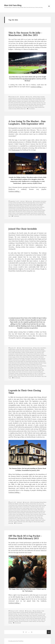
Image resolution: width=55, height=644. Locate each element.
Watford (19, 109)
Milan (35, 104)
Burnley (15, 614)
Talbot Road (20, 519)
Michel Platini (23, 364)
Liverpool (11, 361)
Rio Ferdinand (18, 370)
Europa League (12, 357)
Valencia (34, 621)
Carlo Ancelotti (25, 100)
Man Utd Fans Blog (13, 5)
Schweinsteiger (41, 212)
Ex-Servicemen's (26, 507)
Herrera (41, 614)
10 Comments (19, 523)
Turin (28, 215)
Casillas (23, 352)
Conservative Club (13, 505)
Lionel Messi (42, 360)
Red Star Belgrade (39, 369)
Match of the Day (37, 617)
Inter (43, 101)
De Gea (17, 204)
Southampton (27, 213)
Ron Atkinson (36, 106)
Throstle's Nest (12, 520)
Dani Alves (26, 354)
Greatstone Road (12, 508)
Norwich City (16, 106)
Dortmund (30, 204)
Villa (36, 376)
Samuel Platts (40, 516)
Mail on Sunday (34, 510)
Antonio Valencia (17, 612)
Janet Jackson (16, 360)
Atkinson (22, 98)
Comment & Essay (28, 348)
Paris (24, 366)
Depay (21, 204)
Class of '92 (41, 504)
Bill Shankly (32, 612)
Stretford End (27, 79)
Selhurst (41, 106)
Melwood (31, 363)
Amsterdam (37, 201)
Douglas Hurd (12, 507)
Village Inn (31, 522)
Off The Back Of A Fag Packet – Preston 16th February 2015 (25, 537)
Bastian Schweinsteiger (27, 203)
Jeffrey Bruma (25, 207)
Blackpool (11, 614)
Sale (35, 516)
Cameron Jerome (17, 100)
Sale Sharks (19, 372)
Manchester (16, 104)
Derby (30, 505)
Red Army (20, 212)
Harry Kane (28, 358)
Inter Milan (11, 103)
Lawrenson (35, 615)
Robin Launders (25, 370)
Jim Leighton (22, 360)
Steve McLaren (34, 213)
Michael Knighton (21, 513)
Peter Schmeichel (34, 514)
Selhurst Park (12, 107)
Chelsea (30, 100)
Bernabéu (22, 351)
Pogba (28, 367)
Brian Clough (11, 352)
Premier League (34, 367)
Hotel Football (26, 508)
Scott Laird (18, 620)
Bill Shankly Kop (38, 612)
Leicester (34, 103)
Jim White (28, 360)
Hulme (38, 508)
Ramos (27, 369)
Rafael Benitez (38, 618)
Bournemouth (34, 351)
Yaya (43, 376)
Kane (38, 360)
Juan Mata (24, 103)
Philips (44, 210)
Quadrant (18, 516)
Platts (40, 514)
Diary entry (30, 97)
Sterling (25, 375)
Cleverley (39, 352)
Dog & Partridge (42, 505)
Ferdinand (41, 357)
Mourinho (39, 104)
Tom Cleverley (31, 375)
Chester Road (33, 504)
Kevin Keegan (26, 615)
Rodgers (40, 370)
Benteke (18, 351)
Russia (24, 212)
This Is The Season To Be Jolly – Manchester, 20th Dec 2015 (25, 34)
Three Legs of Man (34, 519)
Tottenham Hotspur (13, 376)
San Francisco (25, 372)
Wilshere (39, 376)
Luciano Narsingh (20, 209)
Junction (19, 510)
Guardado (27, 206)
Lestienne (42, 207)
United (10, 109)
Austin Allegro (28, 349)
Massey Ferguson (36, 511)
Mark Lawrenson (17, 617)
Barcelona (38, 349)
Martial (29, 104)
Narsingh (33, 210)
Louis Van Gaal (12, 209)
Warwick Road (37, 522)
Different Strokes (31, 355)
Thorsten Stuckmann (24, 621)
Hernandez (40, 206)
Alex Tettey (37, 97)
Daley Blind (43, 203)
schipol (35, 212)
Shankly (23, 620)
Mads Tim (40, 265)
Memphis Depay (22, 210)
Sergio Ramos (29, 373)
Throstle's (41, 519)
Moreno (28, 210)
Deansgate (25, 505)
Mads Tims (23, 361)
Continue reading (37, 87)
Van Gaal (14, 109)
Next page (49, 632)
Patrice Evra (36, 366)
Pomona (44, 514)
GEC (40, 507)
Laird (30, 615)
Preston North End (30, 618)
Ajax (36, 348)
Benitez (27, 612)
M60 (29, 510)
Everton (18, 357)
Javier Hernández (17, 207)
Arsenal (18, 98)
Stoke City (40, 517)
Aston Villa (22, 349)
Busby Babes (18, 352)
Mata (32, 104)
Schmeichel (11, 517)
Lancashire (29, 103)
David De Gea (12, 204)
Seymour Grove (18, 517)
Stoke (36, 107)
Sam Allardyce (12, 620)
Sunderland (11, 215)
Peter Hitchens (27, 514)
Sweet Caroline (22, 215)
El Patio (20, 507)
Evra (21, 357)
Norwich (10, 106)
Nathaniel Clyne (12, 366)
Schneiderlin (11, 373)
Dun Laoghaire (40, 204)
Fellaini (31, 357)
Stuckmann (11, 621)
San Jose (31, 372)
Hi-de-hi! (33, 358)
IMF (42, 358)
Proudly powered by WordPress (16, 641)
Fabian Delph (26, 357)
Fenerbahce (36, 357)
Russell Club (31, 516)
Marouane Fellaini (16, 363)
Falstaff (32, 507)
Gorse (43, 507)
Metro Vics (43, 511)
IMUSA (42, 508)
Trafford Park (38, 520)
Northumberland (30, 513)
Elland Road (16, 206)
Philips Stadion (12, 212)
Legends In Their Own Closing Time (25, 392)
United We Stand (21, 522)
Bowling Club (11, 504)
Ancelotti (42, 97)
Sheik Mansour (18, 107)
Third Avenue (26, 519)
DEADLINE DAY (12, 355)
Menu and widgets (49, 8)
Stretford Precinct (13, 519)
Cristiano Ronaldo (19, 354)
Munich (44, 104)
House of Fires (33, 508)
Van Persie (32, 376)
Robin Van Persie (33, 370)
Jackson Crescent (12, 510)
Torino (36, 375)
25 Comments (31, 109)
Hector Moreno (33, 206)
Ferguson (26, 101)
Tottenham (41, 375)
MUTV (38, 364)
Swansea (16, 215)
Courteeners (11, 354)
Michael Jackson (15, 364)
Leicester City (40, 103)
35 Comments (17, 378)
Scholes (16, 373)
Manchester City (23, 104)
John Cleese (33, 360)
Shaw (10, 213)
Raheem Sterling (21, 369)
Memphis (16, 210)
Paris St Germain (29, 366)
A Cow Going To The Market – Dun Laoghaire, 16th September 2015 (27, 123)
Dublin (34, 204)
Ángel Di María (12, 349)
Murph (23, 97)
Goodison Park (38, 101)
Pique (22, 367)
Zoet (10, 216)
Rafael (15, 369)
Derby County (35, 505)
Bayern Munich (32, 98)
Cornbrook (20, 505)
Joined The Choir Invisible (23, 229)
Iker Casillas (38, 358)
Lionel (23, 201)
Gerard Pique (21, 358)
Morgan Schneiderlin (31, 364)
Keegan (20, 615)
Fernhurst (16, 358)
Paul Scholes (17, 367)
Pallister (31, 106)
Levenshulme (24, 510)
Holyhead (11, 207)
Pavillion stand (18, 618)
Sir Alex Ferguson (30, 107)
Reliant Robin (11, 370)
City (34, 100)
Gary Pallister (32, 101)
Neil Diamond (38, 210)
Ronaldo (14, 372)
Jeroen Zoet (31, 207)
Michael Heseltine (13, 513)
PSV (17, 212)
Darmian (31, 354)
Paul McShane (43, 366)
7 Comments (16, 216)
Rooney (44, 618)
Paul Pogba (11, 367)
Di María (25, 355)
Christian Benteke (30, 352)
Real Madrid (32, 369)
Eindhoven (14, 101)
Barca (34, 349)
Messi (10, 364)
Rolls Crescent (24, 516)
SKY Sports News (12, 375)
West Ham (23, 109)
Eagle (17, 507)
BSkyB (16, 504)
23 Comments (18, 623)
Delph (17, 355)
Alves (39, 348)
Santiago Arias (30, 212)
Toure (19, 376)
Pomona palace (12, 516)
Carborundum (22, 504)
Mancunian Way (27, 511)
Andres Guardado (17, 203)
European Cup (20, 101)
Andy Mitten (43, 348)
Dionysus (25, 204)
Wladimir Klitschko (42, 215)
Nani (41, 364)
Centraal (38, 203)
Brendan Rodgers (41, 351)
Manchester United (19, 511)
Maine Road (41, 510)
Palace (27, 106)
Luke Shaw (27, 209)
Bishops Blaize (43, 502)
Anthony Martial (12, 98)
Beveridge (37, 502)
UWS (27, 522)
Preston (23, 618)
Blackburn (39, 98)
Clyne (43, 352)
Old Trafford (22, 106)
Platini (25, 367)
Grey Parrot (19, 508)
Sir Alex (24, 107)
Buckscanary (16, 150)
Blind (34, 203)
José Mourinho (17, 103)
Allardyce (39, 611)
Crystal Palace (38, 100)
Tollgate (18, 520)
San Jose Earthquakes (38, 372)
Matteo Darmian (25, 363)
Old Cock (41, 513)
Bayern (27, 98)
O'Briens (36, 513)
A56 (33, 502)
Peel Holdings (19, 514)
